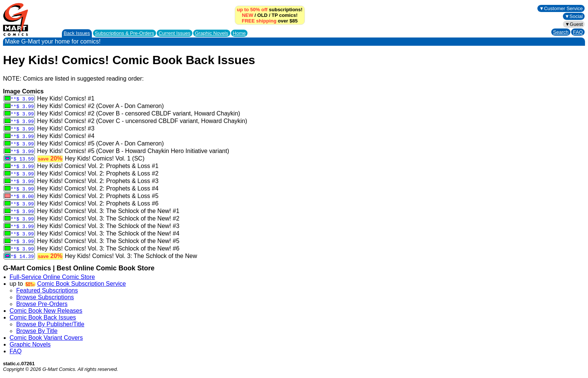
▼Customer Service (561, 8)
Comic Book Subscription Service (82, 284)
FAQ (578, 32)
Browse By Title (37, 331)
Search (561, 32)
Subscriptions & (124, 33)
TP (274, 15)
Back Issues (77, 33)
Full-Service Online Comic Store (52, 277)
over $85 (270, 21)
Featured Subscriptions (47, 290)
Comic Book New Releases (46, 311)
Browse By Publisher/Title (50, 324)
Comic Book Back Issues (43, 317)
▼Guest (574, 24)
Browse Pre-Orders (42, 304)
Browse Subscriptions (45, 297)
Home (239, 33)
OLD (262, 15)
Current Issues (175, 33)
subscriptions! (270, 10)
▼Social (574, 16)
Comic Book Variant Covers (46, 338)
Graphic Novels (212, 33)
